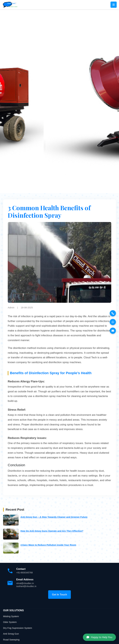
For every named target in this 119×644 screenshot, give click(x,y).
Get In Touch (60, 595)
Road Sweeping (11, 640)
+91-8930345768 (24, 573)
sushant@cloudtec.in (26, 586)
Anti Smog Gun (11, 634)
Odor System (10, 622)
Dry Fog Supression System (18, 628)
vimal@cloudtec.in (25, 583)
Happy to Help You (99, 637)
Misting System (11, 616)
